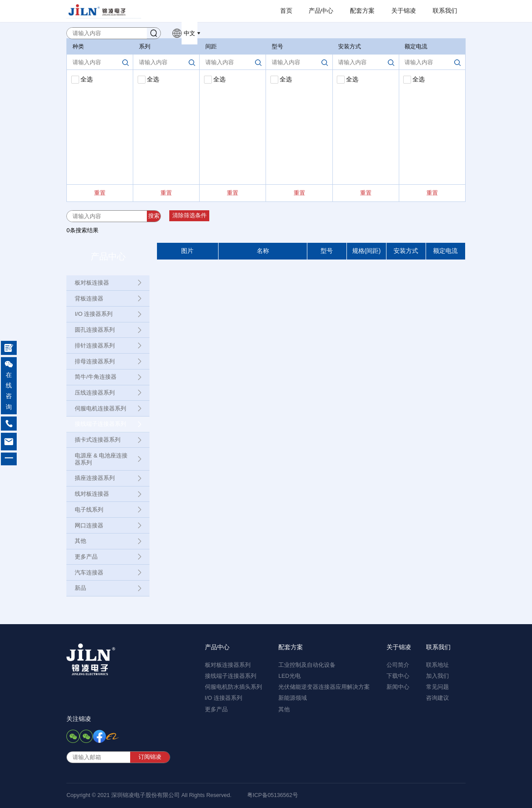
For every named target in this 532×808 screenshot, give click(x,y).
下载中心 (398, 676)
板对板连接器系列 (228, 665)
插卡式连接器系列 (98, 440)
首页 (286, 11)
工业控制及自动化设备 (307, 665)
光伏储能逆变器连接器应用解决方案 (324, 687)
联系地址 (437, 665)
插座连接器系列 (95, 478)
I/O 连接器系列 (94, 314)
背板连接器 (89, 298)
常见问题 (437, 687)
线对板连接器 (92, 494)
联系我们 (445, 11)
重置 (100, 193)
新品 (80, 588)
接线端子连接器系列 (100, 424)
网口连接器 (89, 525)
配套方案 (362, 11)
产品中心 (321, 11)
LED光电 (290, 676)
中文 (189, 33)
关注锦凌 (79, 719)
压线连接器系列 (95, 393)
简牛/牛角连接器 (96, 377)
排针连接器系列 (95, 346)
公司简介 (398, 665)
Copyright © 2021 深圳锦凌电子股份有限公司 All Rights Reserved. (149, 795)
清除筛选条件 (189, 216)
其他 (80, 541)
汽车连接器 (89, 572)
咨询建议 (437, 698)
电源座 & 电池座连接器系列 (101, 459)
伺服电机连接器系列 (100, 408)
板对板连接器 (92, 283)
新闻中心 (398, 687)
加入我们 (437, 676)
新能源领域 (293, 698)
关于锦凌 (404, 11)
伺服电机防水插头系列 (233, 687)
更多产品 (86, 557)
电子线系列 (89, 510)
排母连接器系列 (95, 361)
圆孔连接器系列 (95, 330)
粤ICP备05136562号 (273, 795)
